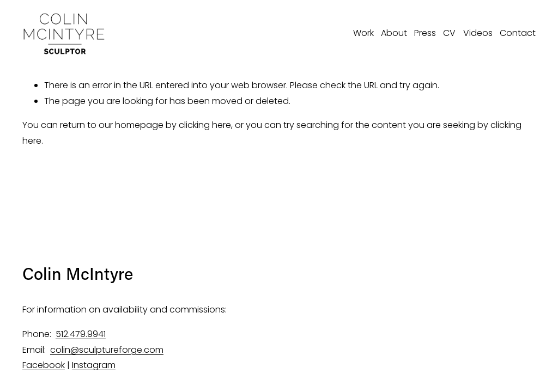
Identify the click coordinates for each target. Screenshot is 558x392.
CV (449, 33)
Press (425, 33)
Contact (518, 33)
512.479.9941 (81, 334)
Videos (478, 33)
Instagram (94, 365)
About (394, 33)
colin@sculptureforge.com (107, 350)
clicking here (205, 125)
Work (363, 33)
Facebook (44, 365)
